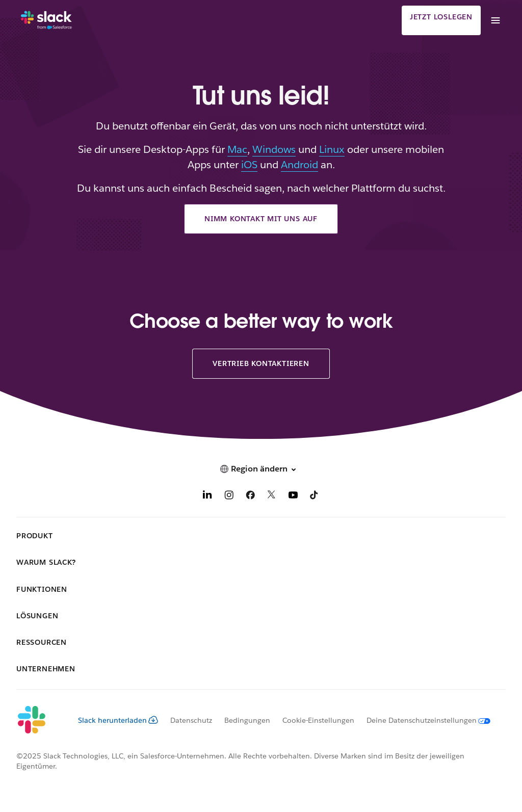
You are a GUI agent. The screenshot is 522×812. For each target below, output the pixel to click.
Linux (332, 149)
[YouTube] (293, 497)
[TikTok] (315, 497)
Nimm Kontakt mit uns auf (261, 219)
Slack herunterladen (118, 720)
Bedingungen (247, 720)
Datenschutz (191, 720)
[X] (272, 497)
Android (299, 165)
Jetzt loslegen (441, 17)
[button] (261, 469)
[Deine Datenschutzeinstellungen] (422, 720)
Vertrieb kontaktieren (261, 363)
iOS (249, 165)
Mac (237, 149)
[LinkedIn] (207, 497)
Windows (274, 149)
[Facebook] (250, 497)
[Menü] (495, 20)
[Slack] (46, 20)
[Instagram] (229, 497)
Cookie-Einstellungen (318, 720)
